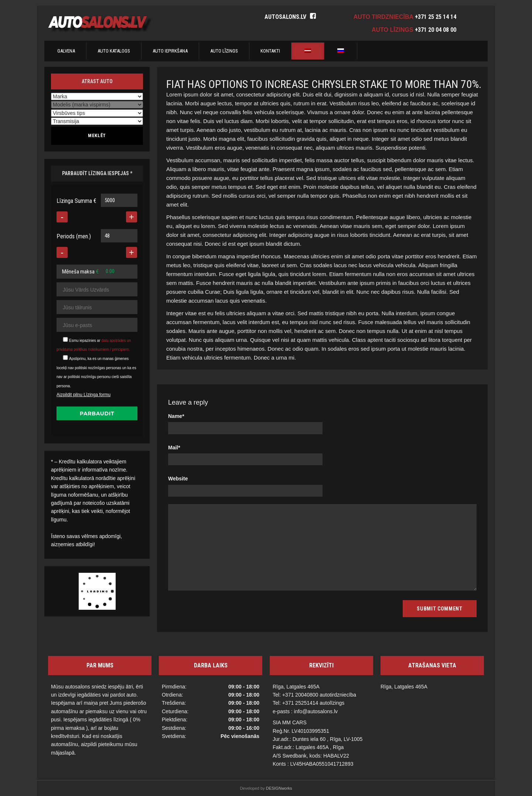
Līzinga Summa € (76, 201)
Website (178, 479)
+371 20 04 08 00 (436, 30)
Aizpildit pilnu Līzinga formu (83, 395)
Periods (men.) (74, 236)
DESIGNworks (279, 788)
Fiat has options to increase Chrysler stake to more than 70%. (324, 84)
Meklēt (97, 135)
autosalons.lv (285, 17)
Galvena (66, 51)
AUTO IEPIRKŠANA (170, 51)
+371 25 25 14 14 (436, 17)
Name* (176, 416)
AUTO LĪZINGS (224, 51)
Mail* (174, 448)
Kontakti (270, 51)
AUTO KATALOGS (114, 51)
